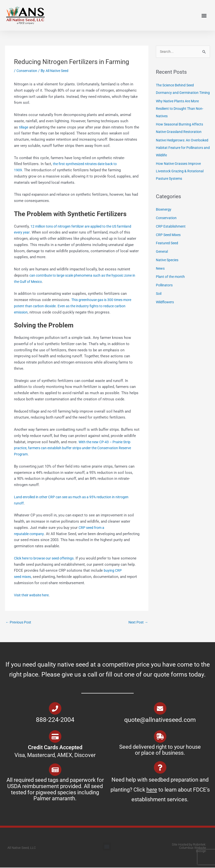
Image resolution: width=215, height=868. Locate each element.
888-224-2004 (55, 720)
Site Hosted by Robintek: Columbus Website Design (189, 848)
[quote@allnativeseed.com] (160, 709)
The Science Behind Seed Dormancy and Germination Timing (179, 93)
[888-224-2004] (55, 709)
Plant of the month (171, 285)
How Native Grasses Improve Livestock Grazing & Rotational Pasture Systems (181, 179)
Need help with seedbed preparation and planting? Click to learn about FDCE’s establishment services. (160, 790)
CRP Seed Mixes (169, 243)
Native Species (168, 268)
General (162, 259)
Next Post (137, 622)
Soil (159, 301)
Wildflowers (166, 310)
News (161, 276)
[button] (204, 15)
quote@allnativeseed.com (160, 720)
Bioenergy (164, 217)
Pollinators (165, 293)
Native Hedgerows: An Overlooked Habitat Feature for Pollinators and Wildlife (182, 156)
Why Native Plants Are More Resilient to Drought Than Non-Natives (182, 116)
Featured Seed (168, 251)
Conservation (28, 71)
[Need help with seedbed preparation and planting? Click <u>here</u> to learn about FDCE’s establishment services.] (160, 768)
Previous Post (19, 622)
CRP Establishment (172, 234)
